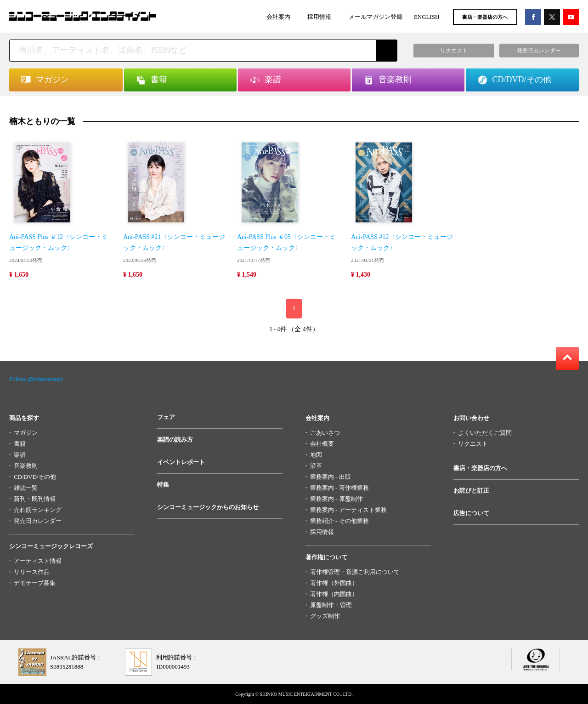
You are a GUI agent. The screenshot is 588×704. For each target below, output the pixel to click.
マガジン (26, 433)
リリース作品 (32, 572)
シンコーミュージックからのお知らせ (208, 507)
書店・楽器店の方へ (485, 17)
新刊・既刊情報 (35, 499)
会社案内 (278, 17)
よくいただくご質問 (485, 433)
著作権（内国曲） (334, 594)
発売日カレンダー (38, 521)
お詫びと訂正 (471, 491)
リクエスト (473, 444)
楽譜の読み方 (175, 440)
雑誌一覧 (26, 488)
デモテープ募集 (35, 583)
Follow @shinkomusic (36, 379)
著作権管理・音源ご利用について (355, 572)
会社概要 (322, 444)
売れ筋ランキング (38, 510)
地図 (316, 455)
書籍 (20, 444)
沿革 (316, 466)
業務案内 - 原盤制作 (336, 499)
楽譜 (20, 455)
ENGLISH (427, 17)
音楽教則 (26, 466)
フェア (166, 417)
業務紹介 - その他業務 (339, 521)
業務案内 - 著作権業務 (339, 488)
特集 (163, 485)
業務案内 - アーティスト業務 (348, 510)
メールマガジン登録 (376, 17)
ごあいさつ (325, 433)
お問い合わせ (471, 418)
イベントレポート (181, 462)
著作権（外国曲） (334, 583)
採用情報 (319, 17)
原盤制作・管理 (331, 605)
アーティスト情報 (38, 561)
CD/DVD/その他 (35, 477)
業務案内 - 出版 (331, 477)
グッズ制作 (325, 616)
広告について (471, 513)
